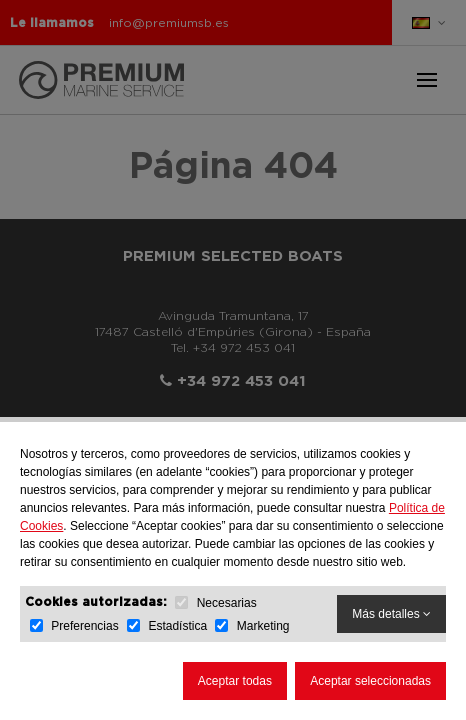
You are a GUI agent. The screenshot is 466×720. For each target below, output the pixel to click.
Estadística (177, 626)
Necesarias (227, 603)
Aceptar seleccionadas (370, 681)
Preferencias (84, 626)
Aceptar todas (235, 681)
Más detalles (391, 614)
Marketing (263, 626)
